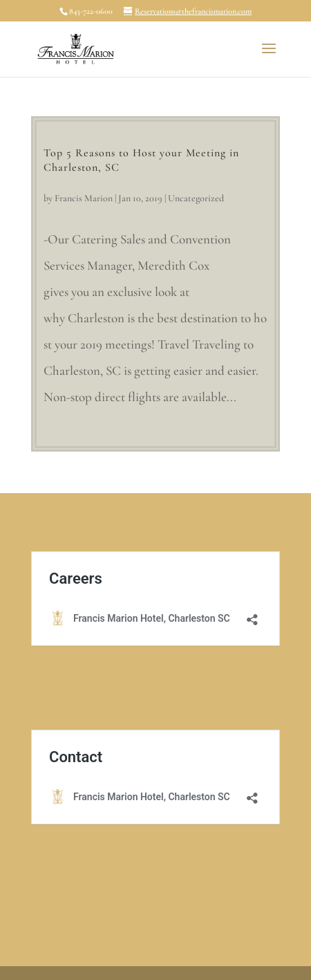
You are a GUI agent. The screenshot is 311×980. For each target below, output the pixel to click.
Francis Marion (84, 198)
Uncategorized (196, 198)
